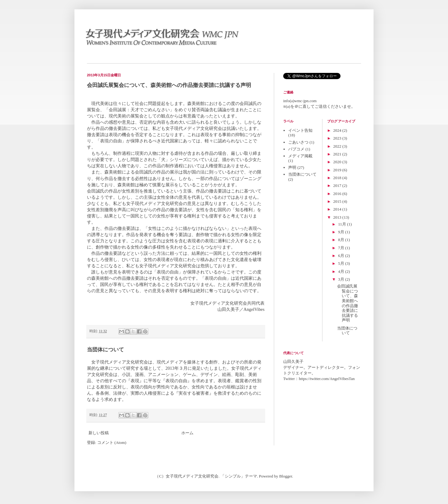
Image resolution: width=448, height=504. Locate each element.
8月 (342, 240)
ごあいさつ (298, 142)
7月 (342, 248)
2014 (338, 209)
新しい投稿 (99, 433)
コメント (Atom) (112, 442)
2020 (338, 162)
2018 (338, 178)
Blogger (286, 476)
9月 (342, 232)
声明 (292, 167)
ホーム (187, 433)
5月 (342, 263)
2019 (338, 170)
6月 (342, 256)
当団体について (105, 350)
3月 (342, 279)
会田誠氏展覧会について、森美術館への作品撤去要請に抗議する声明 (169, 85)
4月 (342, 271)
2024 (338, 130)
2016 (338, 194)
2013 (338, 217)
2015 (338, 201)
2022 (338, 146)
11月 (343, 224)
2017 (338, 185)
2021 (338, 154)
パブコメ (296, 149)
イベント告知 (300, 130)
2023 (338, 138)
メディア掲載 (300, 156)
